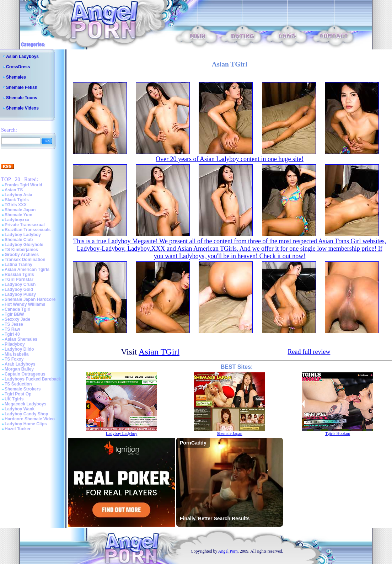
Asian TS (14, 190)
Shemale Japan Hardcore (30, 299)
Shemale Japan (20, 210)
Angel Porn (228, 551)
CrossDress (18, 67)
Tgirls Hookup (338, 433)
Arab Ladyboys (20, 364)
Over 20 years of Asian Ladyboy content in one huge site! (230, 159)
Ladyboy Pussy (20, 294)
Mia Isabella (17, 354)
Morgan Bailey (19, 369)
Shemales (16, 77)
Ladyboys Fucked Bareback (33, 379)
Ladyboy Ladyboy (23, 235)
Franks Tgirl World (23, 185)
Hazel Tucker (18, 429)
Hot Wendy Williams (25, 304)
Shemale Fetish (22, 87)
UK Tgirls (14, 399)
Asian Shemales (21, 339)
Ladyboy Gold (19, 289)
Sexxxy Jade (17, 319)
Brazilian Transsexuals (28, 230)
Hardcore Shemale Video (30, 419)
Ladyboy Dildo (19, 349)
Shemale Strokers (23, 389)
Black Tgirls (17, 200)
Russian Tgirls (19, 275)
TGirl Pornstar (19, 280)
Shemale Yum (18, 215)
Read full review (309, 352)
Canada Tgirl (18, 309)
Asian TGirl (159, 352)
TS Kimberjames (21, 250)
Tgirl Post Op (18, 394)
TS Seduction (18, 384)
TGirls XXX (16, 205)
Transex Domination (25, 260)
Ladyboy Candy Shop (26, 414)
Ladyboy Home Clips (26, 424)
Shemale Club (19, 240)
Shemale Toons (22, 98)
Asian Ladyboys (22, 57)
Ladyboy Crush (20, 284)
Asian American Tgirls (27, 270)
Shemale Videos (22, 108)
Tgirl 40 (12, 334)
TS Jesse (14, 324)
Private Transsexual (25, 225)
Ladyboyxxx (17, 220)
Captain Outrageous (25, 374)
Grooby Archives (22, 255)
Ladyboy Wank (20, 409)
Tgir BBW (14, 314)
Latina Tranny (18, 265)
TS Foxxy (14, 359)
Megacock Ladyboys (25, 404)
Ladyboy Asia (18, 195)
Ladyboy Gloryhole (24, 245)
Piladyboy (15, 344)
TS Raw (12, 329)
